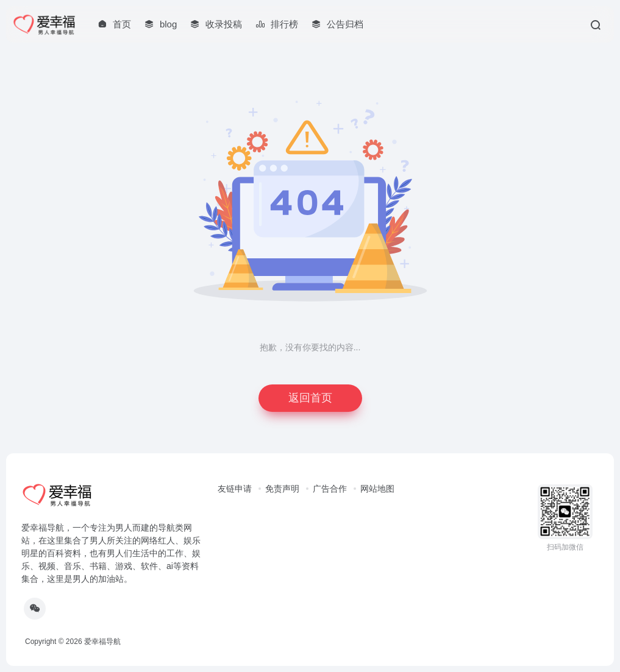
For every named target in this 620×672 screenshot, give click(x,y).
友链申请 (235, 489)
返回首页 (310, 398)
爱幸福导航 (102, 642)
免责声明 (282, 489)
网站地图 (377, 489)
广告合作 (330, 489)
